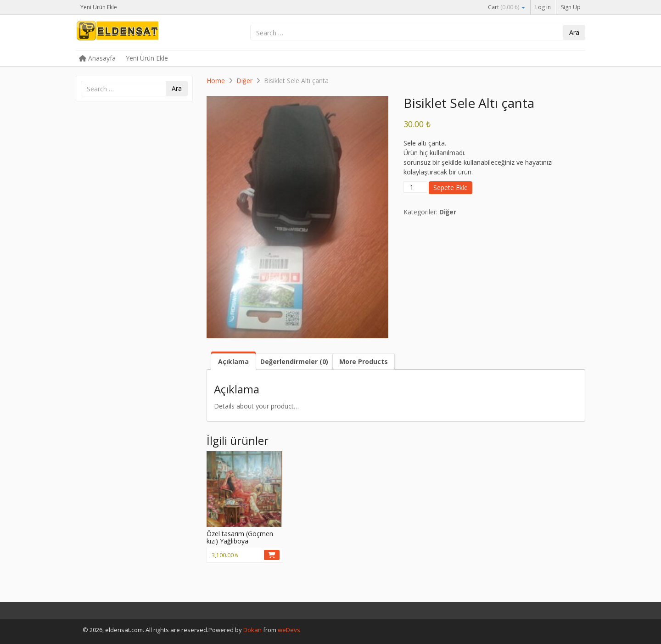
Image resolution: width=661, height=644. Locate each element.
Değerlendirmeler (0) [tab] (294, 361)
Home (216, 81)
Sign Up (571, 7)
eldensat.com (145, 33)
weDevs (289, 630)
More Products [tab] (364, 361)
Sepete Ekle (451, 188)
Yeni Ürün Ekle (99, 7)
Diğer (244, 81)
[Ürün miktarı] (415, 187)
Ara (574, 32)
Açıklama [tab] (233, 361)
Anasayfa (97, 58)
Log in (543, 7)
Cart (507, 7)
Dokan (252, 630)
